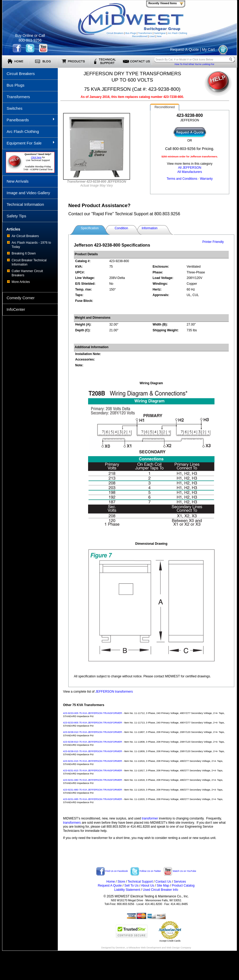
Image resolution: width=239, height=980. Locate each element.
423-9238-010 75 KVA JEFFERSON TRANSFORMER (93, 732)
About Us (148, 886)
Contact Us (163, 882)
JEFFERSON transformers (114, 692)
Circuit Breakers (115, 33)
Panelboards (29, 120)
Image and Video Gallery (28, 193)
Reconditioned (140, 36)
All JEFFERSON (190, 168)
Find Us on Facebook (112, 871)
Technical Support (140, 882)
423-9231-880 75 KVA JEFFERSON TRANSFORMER (93, 790)
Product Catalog (183, 886)
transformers (72, 823)
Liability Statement (127, 890)
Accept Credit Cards (170, 941)
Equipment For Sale (29, 143)
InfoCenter (16, 309)
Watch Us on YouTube (180, 871)
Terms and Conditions (182, 179)
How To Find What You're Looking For (195, 64)
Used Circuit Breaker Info (160, 890)
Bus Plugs (131, 33)
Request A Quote (110, 886)
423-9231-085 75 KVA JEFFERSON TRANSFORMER (93, 799)
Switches (15, 108)
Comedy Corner (21, 298)
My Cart (208, 49)
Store (121, 882)
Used (152, 36)
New (159, 36)
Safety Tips (16, 216)
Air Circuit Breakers (25, 236)
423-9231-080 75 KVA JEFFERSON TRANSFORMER (93, 780)
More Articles (21, 282)
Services (180, 882)
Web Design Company (179, 948)
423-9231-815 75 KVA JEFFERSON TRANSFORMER (93, 771)
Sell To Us (131, 886)
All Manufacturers (190, 172)
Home (111, 882)
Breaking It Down (24, 253)
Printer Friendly (213, 242)
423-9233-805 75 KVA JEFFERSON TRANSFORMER (93, 723)
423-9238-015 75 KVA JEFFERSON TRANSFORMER (93, 751)
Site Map (163, 886)
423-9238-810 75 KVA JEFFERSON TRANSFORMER (93, 742)
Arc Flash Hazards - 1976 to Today (31, 245)
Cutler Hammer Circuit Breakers (27, 273)
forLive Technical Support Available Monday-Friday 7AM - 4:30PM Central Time (38, 162)
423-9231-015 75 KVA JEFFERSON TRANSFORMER (93, 761)
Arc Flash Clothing (178, 33)
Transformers (145, 33)
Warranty (206, 179)
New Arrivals (18, 181)
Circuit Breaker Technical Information (29, 262)
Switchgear (160, 33)
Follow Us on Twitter (146, 871)
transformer (150, 818)
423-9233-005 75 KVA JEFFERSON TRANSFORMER (93, 713)
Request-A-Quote (185, 49)
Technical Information (25, 204)
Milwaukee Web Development (145, 948)
